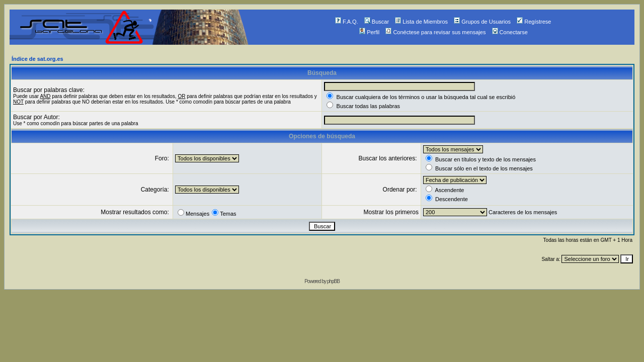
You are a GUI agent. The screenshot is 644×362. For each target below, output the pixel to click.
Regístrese (534, 22)
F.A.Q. (347, 22)
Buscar (377, 22)
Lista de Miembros (421, 22)
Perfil (369, 32)
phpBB (333, 281)
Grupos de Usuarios (482, 22)
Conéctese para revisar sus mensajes (435, 32)
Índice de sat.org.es (37, 59)
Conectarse (510, 32)
